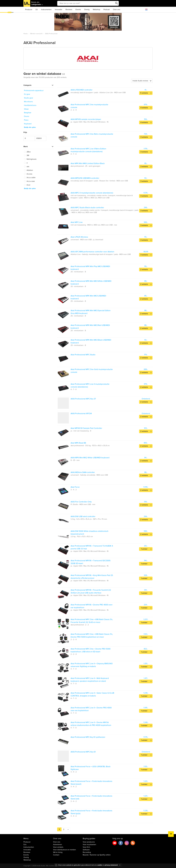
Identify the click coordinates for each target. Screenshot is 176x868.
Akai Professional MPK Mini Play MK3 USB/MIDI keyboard (90, 268)
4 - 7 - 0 (74, 154)
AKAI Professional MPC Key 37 (83, 399)
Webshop (96, 10)
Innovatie (59, 10)
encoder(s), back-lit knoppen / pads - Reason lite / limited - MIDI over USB (99, 181)
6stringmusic (30, 159)
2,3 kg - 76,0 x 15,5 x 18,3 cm (82, 537)
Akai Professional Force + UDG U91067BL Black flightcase (91, 768)
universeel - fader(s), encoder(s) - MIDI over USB (89, 475)
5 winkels (144, 93)
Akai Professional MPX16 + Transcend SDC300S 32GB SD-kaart (91, 562)
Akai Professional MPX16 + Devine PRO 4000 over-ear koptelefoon (92, 606)
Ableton (28, 170)
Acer (27, 185)
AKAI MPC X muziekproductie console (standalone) (92, 193)
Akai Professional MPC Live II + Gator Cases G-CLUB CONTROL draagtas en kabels (92, 694)
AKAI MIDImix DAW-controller (83, 472)
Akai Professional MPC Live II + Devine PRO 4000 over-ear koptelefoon (91, 709)
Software (86, 850)
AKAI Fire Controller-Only (81, 502)
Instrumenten (46, 10)
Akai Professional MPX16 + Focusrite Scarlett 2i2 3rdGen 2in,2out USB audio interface (91, 591)
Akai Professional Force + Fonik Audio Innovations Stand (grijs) (91, 812)
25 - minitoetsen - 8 (78, 272)
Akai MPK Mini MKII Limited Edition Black (88, 163)
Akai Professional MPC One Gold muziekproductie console (92, 371)
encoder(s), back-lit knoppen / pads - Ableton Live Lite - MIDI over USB (98, 93)
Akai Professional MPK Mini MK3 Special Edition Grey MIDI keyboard (91, 312)
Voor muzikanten (89, 845)
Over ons (117, 10)
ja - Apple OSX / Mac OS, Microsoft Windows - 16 (90, 122)
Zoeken (117, 3)
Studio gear (29, 98)
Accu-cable (30, 178)
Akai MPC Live (77, 222)
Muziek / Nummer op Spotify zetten (97, 855)
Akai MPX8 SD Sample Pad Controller (86, 428)
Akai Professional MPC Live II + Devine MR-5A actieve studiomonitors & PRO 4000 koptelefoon (91, 724)
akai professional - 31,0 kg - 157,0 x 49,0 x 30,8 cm (90, 446)
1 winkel (144, 549)
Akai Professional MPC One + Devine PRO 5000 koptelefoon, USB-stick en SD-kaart (91, 650)
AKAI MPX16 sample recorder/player (86, 119)
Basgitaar (28, 113)
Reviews (69, 10)
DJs (25, 845)
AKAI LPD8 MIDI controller (82, 90)
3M (27, 155)
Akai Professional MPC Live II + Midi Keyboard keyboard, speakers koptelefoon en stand (90, 680)
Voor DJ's (86, 847)
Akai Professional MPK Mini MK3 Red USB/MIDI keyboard (90, 327)
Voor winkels (58, 847)
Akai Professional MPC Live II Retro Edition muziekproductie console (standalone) (88, 150)
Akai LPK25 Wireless (79, 237)
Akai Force (75, 487)
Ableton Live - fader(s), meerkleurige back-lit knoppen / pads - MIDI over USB (101, 254)
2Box (27, 152)
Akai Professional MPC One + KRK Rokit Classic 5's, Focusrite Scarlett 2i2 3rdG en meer (92, 621)
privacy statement (111, 865)
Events (78, 10)
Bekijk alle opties (30, 127)
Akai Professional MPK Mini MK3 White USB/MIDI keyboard (91, 282)
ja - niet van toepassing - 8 (81, 431)
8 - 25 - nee (75, 460)
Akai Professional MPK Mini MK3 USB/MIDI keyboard (88, 297)
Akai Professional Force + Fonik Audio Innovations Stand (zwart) (91, 783)
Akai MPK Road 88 (78, 443)
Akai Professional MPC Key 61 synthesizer (88, 737)
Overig (87, 10)
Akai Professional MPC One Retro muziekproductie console (92, 135)
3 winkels (144, 137)
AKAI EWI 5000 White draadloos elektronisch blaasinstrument (89, 533)
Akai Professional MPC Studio (83, 355)
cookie (100, 865)
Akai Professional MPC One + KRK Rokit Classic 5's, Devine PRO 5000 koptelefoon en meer (92, 636)
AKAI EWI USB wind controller (83, 516)
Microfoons (28, 102)
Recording (87, 852)
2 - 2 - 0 (74, 110)
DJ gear (27, 94)
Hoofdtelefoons (30, 105)
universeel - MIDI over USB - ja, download (87, 240)
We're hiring (58, 852)
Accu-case (29, 181)
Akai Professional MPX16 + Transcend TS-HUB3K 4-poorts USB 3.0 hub (92, 547)
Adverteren (58, 845)
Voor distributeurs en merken (64, 850)
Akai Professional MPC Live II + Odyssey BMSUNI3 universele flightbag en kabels (92, 665)
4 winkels (144, 108)
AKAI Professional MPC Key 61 (83, 752)
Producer (29, 10)
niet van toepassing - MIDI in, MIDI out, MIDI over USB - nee (94, 225)
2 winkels (144, 269)
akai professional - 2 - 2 (80, 625)
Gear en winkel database (44, 74)
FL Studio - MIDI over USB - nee (83, 504)
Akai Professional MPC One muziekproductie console (89, 106)
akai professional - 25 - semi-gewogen (85, 166)
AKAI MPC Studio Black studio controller (87, 208)
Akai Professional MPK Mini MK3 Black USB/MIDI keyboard (91, 341)
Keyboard (28, 124)
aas (27, 167)
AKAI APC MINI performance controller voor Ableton (92, 252)
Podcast (107, 10)
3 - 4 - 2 (74, 490)
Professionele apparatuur (34, 91)
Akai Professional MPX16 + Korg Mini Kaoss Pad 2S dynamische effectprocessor (92, 577)
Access (28, 174)
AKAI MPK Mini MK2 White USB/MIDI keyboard (90, 458)
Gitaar (26, 109)
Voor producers (89, 842)
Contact (56, 855)
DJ (37, 10)
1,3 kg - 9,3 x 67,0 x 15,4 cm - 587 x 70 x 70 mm (89, 519)
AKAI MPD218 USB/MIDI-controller (85, 178)
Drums (27, 116)
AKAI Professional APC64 (81, 414)
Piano (26, 120)
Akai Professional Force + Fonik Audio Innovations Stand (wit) (91, 797)
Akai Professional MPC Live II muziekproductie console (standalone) (90, 385)
